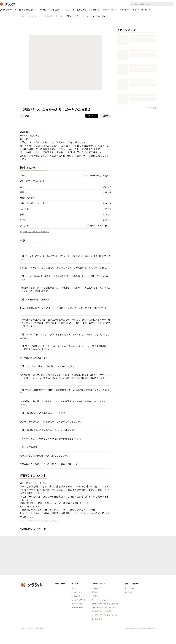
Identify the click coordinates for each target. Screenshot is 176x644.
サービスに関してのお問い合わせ (104, 615)
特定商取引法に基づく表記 (102, 611)
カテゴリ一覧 (77, 604)
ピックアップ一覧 (78, 600)
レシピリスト (77, 592)
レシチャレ (129, 592)
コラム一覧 (76, 596)
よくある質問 (97, 619)
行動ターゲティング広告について (104, 608)
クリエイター (125, 10)
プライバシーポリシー (100, 600)
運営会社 (95, 592)
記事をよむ (82, 10)
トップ (74, 588)
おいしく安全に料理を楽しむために (105, 604)
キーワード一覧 (78, 608)
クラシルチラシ (131, 588)
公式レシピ (70, 10)
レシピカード (94, 10)
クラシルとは (97, 588)
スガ (27, 116)
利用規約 (95, 596)
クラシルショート (109, 10)
